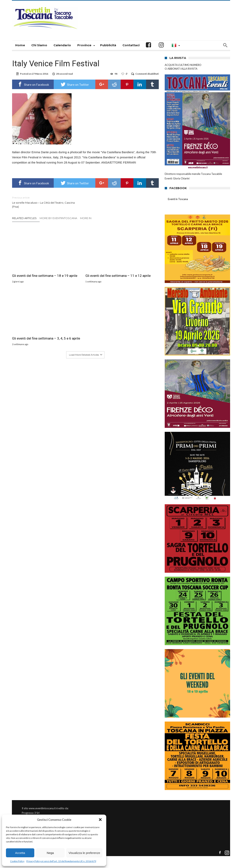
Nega (50, 853)
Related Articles (24, 218)
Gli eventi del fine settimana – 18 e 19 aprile (34, 266)
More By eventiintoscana (58, 218)
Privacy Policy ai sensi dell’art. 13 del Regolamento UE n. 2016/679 (61, 861)
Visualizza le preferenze (84, 853)
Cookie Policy (17, 861)
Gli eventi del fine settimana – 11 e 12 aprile (84, 266)
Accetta (20, 853)
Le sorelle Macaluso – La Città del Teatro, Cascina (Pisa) (46, 202)
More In (86, 218)
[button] (100, 820)
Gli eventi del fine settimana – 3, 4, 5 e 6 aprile (134, 266)
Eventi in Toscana (178, 199)
